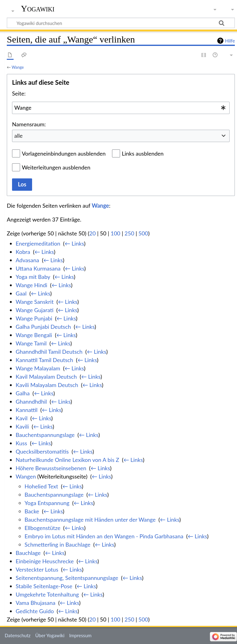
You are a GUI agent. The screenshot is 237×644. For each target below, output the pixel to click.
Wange (18, 67)
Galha (23, 393)
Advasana (27, 260)
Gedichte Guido (35, 611)
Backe (32, 511)
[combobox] (121, 108)
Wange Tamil (31, 343)
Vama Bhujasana (36, 603)
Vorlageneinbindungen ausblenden (64, 153)
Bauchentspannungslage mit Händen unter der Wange (90, 520)
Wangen (26, 476)
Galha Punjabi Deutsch (43, 327)
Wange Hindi (31, 285)
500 (143, 233)
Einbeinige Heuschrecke (45, 561)
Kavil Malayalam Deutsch (46, 377)
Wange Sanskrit (35, 302)
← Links (74, 243)
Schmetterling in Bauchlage (58, 544)
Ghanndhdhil (31, 401)
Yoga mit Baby (33, 277)
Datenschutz (18, 635)
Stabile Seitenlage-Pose (44, 586)
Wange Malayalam (38, 368)
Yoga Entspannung (47, 503)
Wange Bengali (34, 335)
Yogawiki (38, 8)
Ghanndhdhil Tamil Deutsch (49, 352)
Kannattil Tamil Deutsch (44, 360)
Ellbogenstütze (43, 528)
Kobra (23, 252)
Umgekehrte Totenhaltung (47, 594)
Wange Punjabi (34, 318)
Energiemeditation (38, 243)
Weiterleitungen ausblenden (56, 167)
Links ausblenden (143, 153)
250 (129, 233)
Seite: (19, 93)
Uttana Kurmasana (38, 268)
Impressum (80, 635)
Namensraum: (29, 124)
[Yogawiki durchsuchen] (121, 23)
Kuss (21, 443)
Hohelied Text (42, 486)
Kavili (22, 426)
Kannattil (27, 410)
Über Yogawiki (50, 635)
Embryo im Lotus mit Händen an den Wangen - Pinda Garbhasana (104, 536)
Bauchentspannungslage (45, 435)
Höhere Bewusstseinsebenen (51, 468)
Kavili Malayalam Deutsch (47, 385)
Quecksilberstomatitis (42, 451)
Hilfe (230, 41)
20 (92, 233)
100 (115, 233)
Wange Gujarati (35, 310)
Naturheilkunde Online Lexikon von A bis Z (67, 460)
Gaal (21, 293)
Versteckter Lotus (37, 569)
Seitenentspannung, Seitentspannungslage (67, 578)
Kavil (22, 418)
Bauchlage (28, 553)
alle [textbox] (18, 136)
